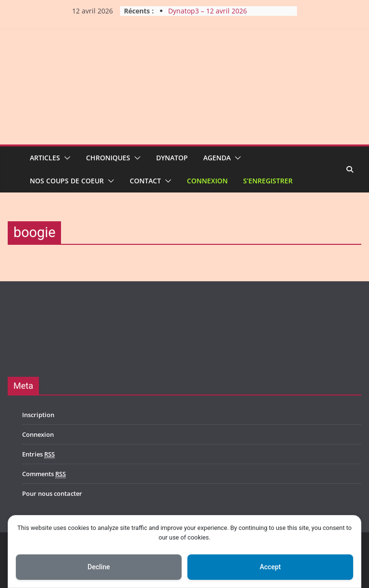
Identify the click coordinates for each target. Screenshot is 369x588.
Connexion (207, 181)
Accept (271, 567)
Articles (45, 158)
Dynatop (172, 158)
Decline (98, 567)
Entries (38, 454)
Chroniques (108, 158)
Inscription (38, 415)
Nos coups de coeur (67, 181)
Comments (44, 474)
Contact (145, 181)
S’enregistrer (268, 181)
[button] (65, 158)
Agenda (217, 158)
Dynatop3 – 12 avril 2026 (208, 11)
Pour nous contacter (52, 493)
